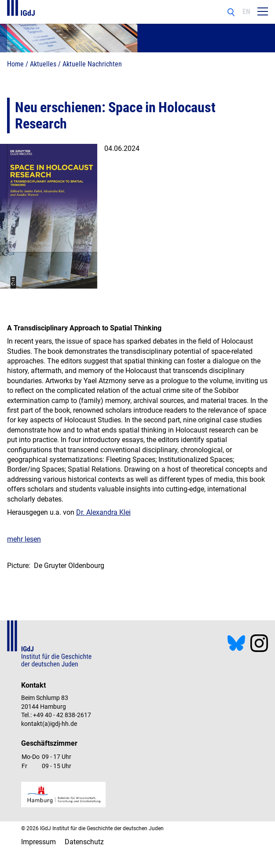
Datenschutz (84, 842)
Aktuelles (43, 64)
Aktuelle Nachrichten (92, 64)
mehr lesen (24, 539)
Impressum (38, 842)
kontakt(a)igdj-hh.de (49, 724)
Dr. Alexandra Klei (103, 512)
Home (15, 64)
